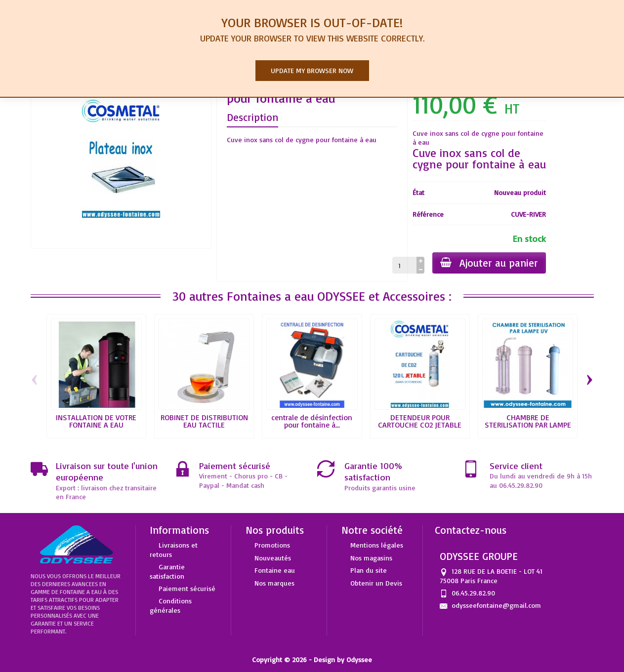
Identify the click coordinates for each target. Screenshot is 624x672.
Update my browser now (312, 70)
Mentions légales (377, 545)
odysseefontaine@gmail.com (496, 605)
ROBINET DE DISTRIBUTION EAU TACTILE (204, 421)
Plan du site (369, 570)
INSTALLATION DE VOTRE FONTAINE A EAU (96, 421)
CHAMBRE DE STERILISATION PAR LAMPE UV (528, 425)
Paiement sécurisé (187, 588)
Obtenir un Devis (376, 583)
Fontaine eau (275, 570)
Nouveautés (273, 558)
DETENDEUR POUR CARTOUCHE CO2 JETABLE (420, 421)
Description (252, 117)
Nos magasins (371, 558)
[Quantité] (404, 265)
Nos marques (274, 583)
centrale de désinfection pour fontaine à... (312, 421)
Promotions (272, 545)
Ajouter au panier (489, 263)
